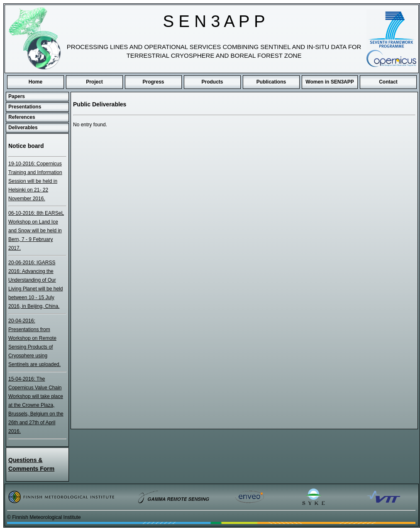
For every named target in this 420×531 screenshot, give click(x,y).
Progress (153, 82)
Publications (271, 82)
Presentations (25, 107)
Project (94, 82)
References (22, 117)
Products (212, 82)
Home (35, 82)
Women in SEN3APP (330, 82)
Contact (388, 82)
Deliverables (23, 128)
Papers (17, 96)
